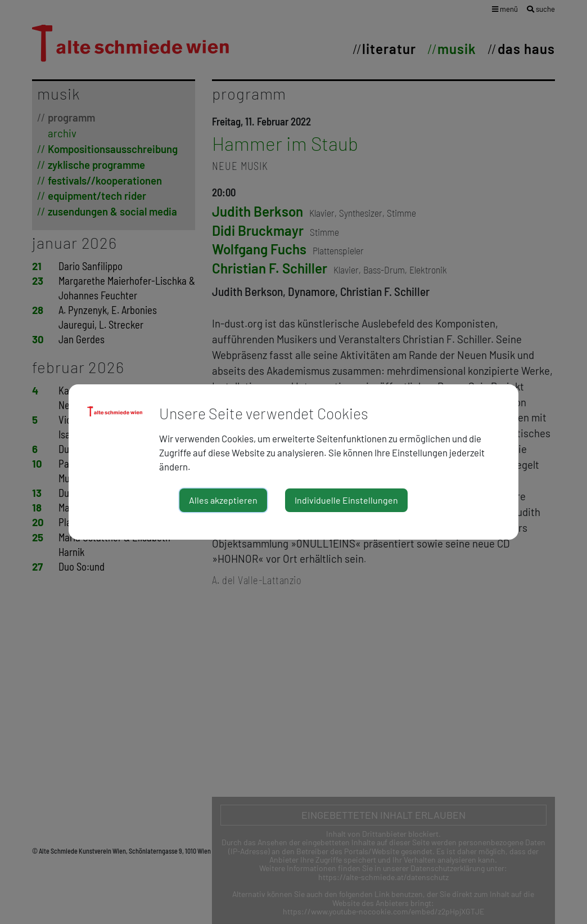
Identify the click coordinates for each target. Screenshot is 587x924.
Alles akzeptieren (223, 500)
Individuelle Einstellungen (346, 500)
